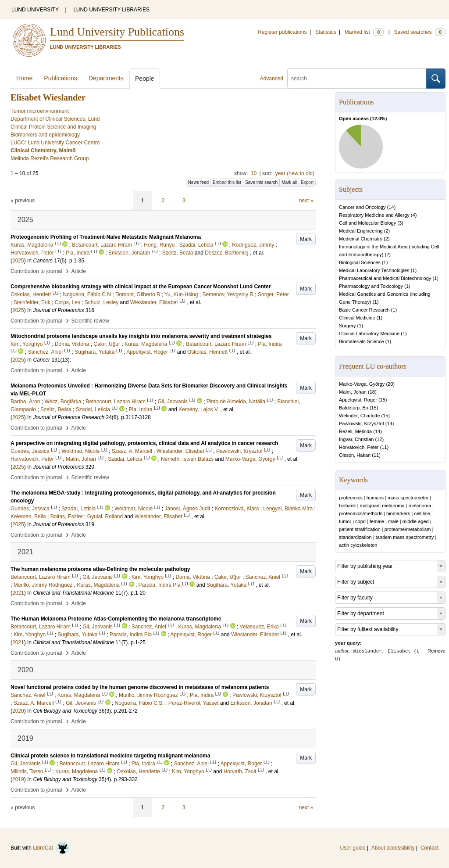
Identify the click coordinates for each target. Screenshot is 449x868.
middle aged (416, 521)
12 (379, 439)
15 (383, 400)
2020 (18, 711)
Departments (106, 78)
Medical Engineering (361, 231)
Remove (437, 651)
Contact (429, 848)
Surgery (347, 326)
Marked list (364, 32)
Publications (61, 78)
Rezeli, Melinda (355, 431)
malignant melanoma (382, 506)
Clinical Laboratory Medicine (369, 334)
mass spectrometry (408, 498)
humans (375, 498)
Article (79, 271)
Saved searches (420, 32)
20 (390, 384)
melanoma (420, 506)
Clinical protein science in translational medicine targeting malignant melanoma (110, 756)
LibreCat (51, 848)
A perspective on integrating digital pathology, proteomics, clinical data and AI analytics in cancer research (144, 443)
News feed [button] (198, 182)
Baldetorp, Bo (354, 408)
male (393, 521)
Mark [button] (306, 239)
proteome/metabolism (408, 529)
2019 (18, 779)
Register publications (282, 32)
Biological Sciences (360, 262)
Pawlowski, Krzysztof (362, 423)
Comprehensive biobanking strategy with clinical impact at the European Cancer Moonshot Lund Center (141, 287)
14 (391, 207)
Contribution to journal (36, 271)
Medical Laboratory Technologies (374, 270)
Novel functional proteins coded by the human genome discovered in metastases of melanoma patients (140, 687)
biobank (347, 506)
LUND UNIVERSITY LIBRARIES (111, 10)
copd (360, 521)
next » (306, 201)
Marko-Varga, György (362, 384)
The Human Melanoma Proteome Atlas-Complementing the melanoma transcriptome (116, 619)
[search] (357, 79)
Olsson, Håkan (355, 455)
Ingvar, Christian (356, 439)
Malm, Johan (353, 392)
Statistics (326, 32)
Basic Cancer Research (364, 310)
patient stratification (360, 529)
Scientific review (90, 321)
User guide (353, 848)
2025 (18, 261)
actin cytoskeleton (358, 545)
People (145, 79)
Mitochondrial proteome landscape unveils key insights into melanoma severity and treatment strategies (141, 336)
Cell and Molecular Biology (367, 223)
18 (372, 392)
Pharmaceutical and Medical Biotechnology (385, 278)
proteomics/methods (361, 513)
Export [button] (307, 182)
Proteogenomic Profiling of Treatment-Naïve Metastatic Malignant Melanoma (106, 237)
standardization (355, 537)
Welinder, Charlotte (359, 416)
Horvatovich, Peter (359, 447)
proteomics (351, 498)
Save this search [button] (261, 182)
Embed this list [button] (227, 182)
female (377, 521)
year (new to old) (295, 173)
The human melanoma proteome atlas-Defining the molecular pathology (100, 569)
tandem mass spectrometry (405, 537)
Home (24, 78)
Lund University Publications (117, 32)
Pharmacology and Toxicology (371, 286)
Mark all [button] (289, 182)
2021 (18, 593)
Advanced (272, 79)
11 (384, 447)
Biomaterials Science (362, 341)
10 (254, 173)
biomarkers (398, 513)
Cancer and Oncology (362, 207)
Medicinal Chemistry (361, 239)
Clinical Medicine (357, 318)
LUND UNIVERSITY (35, 10)
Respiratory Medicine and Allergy (374, 215)
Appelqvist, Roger (358, 400)
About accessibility (393, 848)
